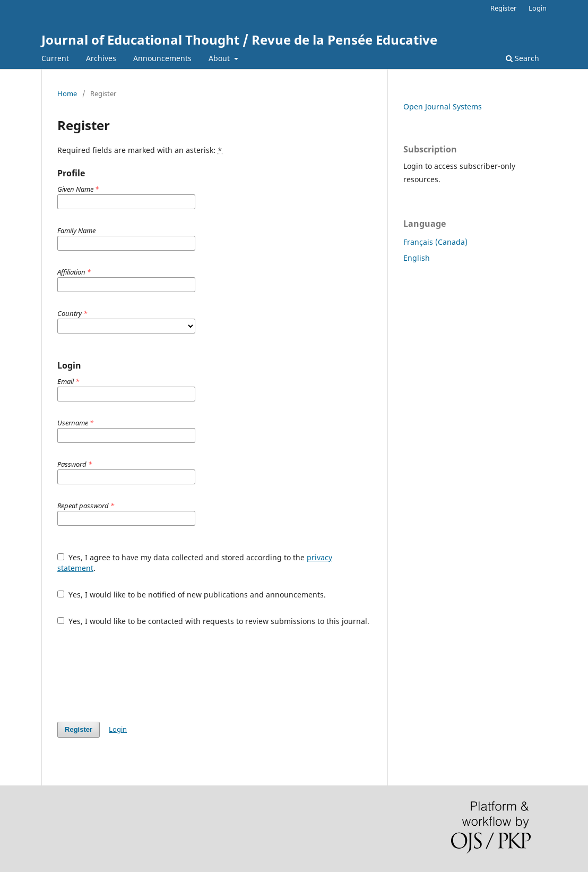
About (220, 58)
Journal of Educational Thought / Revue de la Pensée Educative (239, 40)
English (417, 258)
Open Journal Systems (443, 106)
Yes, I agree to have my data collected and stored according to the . (195, 563)
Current (55, 58)
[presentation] (138, 674)
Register (503, 8)
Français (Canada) (435, 242)
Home (67, 93)
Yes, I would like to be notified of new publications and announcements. (192, 595)
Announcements (162, 58)
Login (538, 8)
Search (522, 58)
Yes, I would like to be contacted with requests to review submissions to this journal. (213, 621)
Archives (101, 58)
